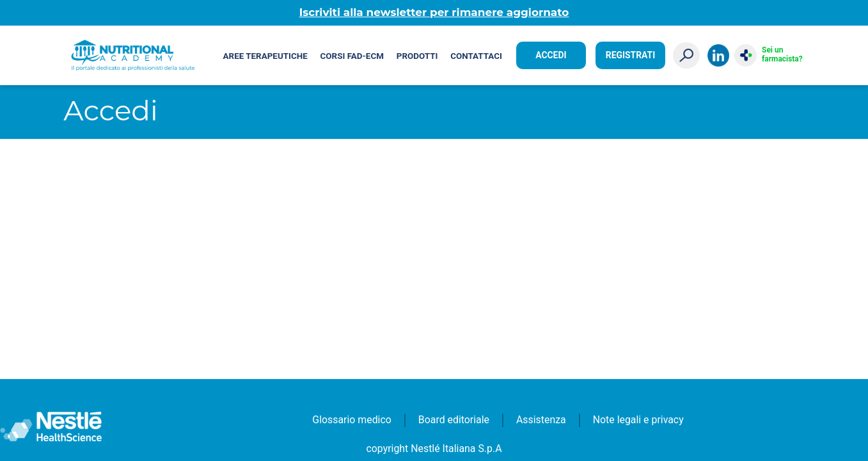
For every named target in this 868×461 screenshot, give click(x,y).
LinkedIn (719, 55)
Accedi (551, 55)
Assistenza (541, 420)
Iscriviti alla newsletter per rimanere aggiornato (434, 12)
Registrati (630, 55)
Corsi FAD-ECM (352, 56)
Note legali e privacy (638, 420)
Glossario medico (352, 420)
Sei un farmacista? (782, 54)
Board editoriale (454, 420)
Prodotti (417, 56)
